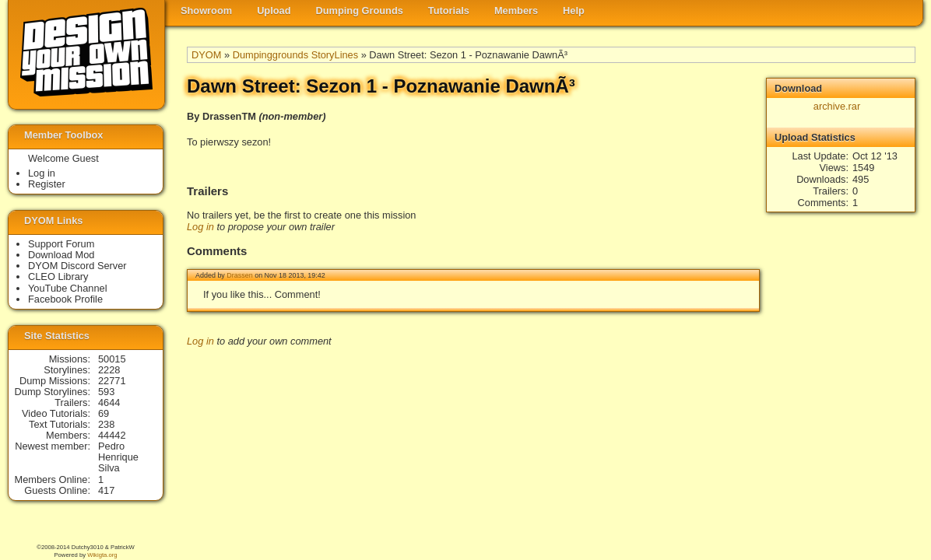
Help (574, 10)
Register (47, 184)
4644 (109, 402)
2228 (109, 370)
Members (516, 10)
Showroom (206, 10)
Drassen (239, 275)
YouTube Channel (68, 288)
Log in (200, 227)
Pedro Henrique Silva (118, 457)
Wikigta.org (102, 555)
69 (104, 413)
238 (106, 424)
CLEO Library (58, 276)
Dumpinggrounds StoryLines (295, 55)
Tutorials (449, 10)
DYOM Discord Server (77, 266)
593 (106, 392)
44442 (112, 435)
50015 (112, 359)
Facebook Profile (65, 299)
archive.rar (837, 106)
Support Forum (61, 244)
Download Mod (61, 255)
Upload (274, 10)
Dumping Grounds (360, 10)
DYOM (206, 55)
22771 (112, 381)
